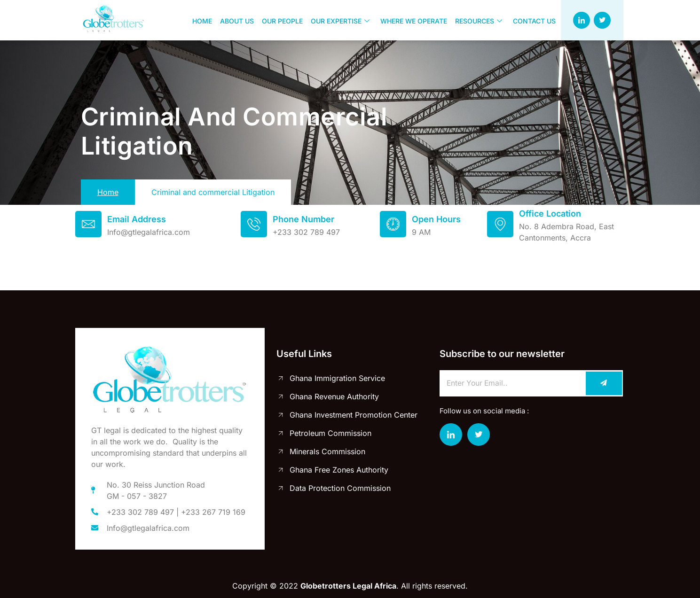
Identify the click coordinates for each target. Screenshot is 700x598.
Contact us (531, 20)
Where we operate (411, 20)
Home (202, 20)
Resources (476, 20)
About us (236, 20)
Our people (281, 20)
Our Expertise (338, 20)
